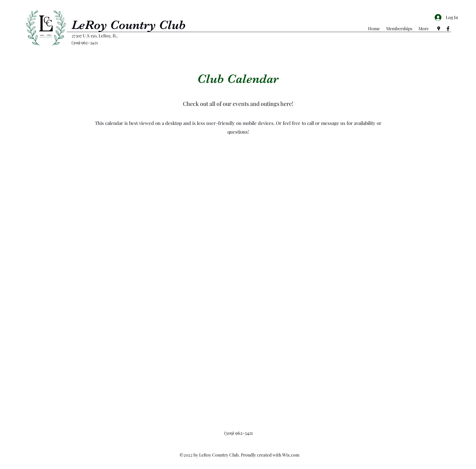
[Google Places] (439, 29)
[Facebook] (448, 29)
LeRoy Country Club (129, 25)
